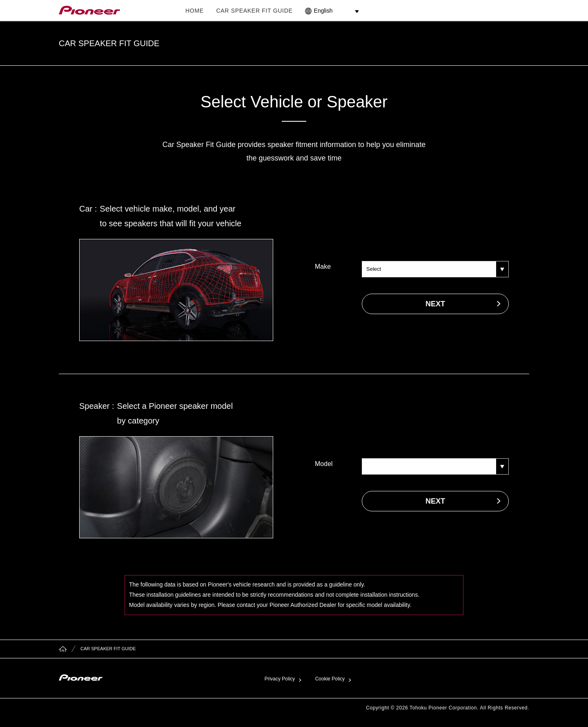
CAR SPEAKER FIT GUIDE (254, 11)
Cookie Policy (330, 679)
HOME (195, 11)
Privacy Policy (280, 679)
